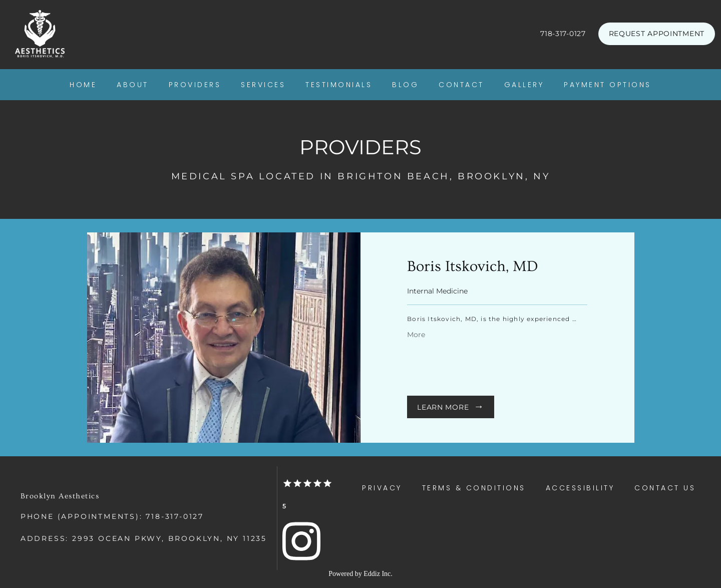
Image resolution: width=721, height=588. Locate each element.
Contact (461, 85)
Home (83, 85)
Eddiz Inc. (378, 574)
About (133, 85)
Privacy (382, 488)
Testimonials (339, 85)
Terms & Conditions (474, 488)
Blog (405, 85)
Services (263, 85)
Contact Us (665, 488)
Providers (195, 85)
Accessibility (580, 488)
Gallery (524, 85)
